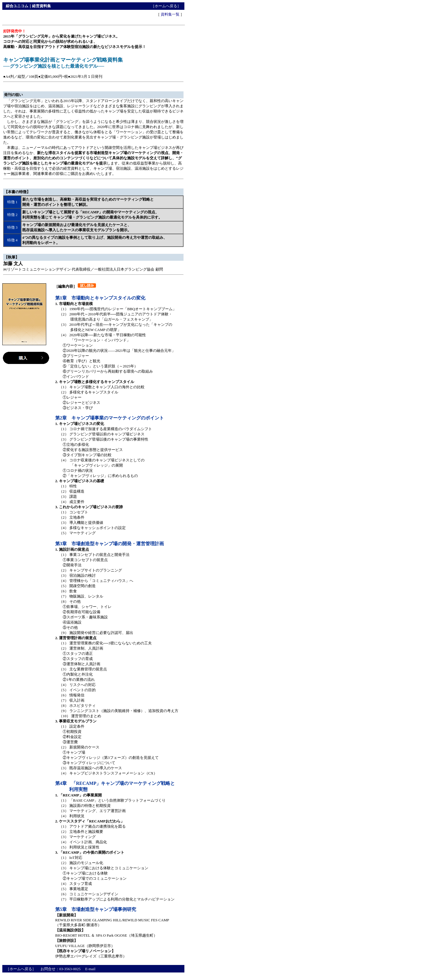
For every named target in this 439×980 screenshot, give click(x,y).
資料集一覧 (170, 14)
